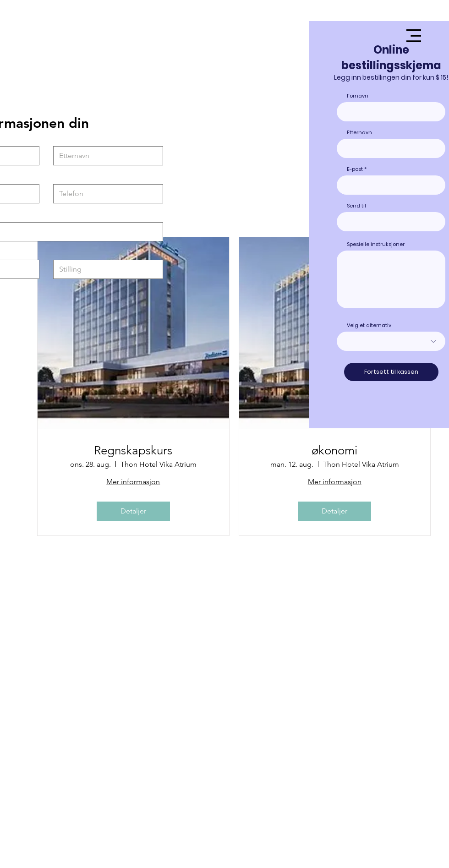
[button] (414, 36)
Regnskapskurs (133, 450)
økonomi (334, 450)
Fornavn (358, 96)
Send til (356, 206)
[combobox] (391, 222)
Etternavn (359, 133)
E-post (355, 169)
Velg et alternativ (369, 325)
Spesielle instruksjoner (376, 244)
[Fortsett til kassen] (391, 372)
